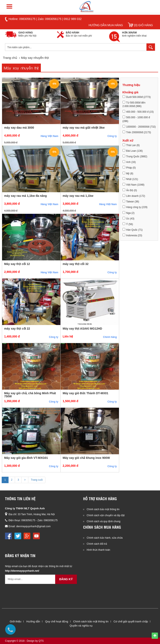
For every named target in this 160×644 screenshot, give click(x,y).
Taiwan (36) (131, 201)
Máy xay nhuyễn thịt (21, 68)
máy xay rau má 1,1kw (78, 196)
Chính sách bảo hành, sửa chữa (105, 538)
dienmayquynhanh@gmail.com (33, 526)
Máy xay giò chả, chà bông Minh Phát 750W (30, 395)
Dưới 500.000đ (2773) (137, 97)
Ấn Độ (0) (130, 190)
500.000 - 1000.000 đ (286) (136, 119)
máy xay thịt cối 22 (17, 329)
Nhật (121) (130, 179)
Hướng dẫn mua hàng (106, 25)
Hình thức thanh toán (98, 550)
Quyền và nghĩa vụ (81, 626)
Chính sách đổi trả (97, 544)
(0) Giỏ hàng (140, 25)
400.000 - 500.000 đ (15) (138, 112)
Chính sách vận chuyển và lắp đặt (106, 515)
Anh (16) (129, 162)
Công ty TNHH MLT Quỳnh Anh (25, 508)
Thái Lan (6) (131, 145)
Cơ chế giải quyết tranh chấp (131, 621)
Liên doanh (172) (134, 196)
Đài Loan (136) (133, 151)
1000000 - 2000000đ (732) (139, 127)
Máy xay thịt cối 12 (17, 264)
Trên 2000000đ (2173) (137, 132)
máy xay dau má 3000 (19, 128)
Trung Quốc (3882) (135, 156)
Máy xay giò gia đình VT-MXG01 (26, 458)
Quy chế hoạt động (57, 621)
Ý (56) (128, 224)
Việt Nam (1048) (133, 185)
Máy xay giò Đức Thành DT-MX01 (86, 393)
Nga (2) (129, 213)
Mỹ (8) (128, 173)
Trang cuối (37, 480)
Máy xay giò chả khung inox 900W (86, 458)
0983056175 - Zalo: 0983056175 (39, 520)
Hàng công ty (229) (135, 207)
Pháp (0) (129, 167)
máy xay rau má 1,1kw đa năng (26, 196)
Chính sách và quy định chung (104, 521)
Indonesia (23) (132, 235)
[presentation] (37, 594)
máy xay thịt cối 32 (76, 264)
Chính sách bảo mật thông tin (103, 509)
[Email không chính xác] (30, 579)
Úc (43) (128, 218)
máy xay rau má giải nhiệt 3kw (84, 128)
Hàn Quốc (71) (133, 230)
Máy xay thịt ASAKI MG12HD (82, 329)
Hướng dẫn (33, 621)
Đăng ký (66, 579)
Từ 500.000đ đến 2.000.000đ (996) (134, 104)
